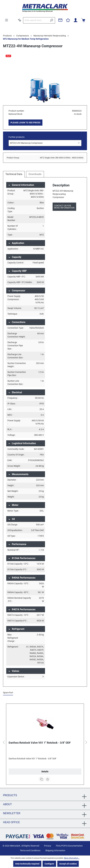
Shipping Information (55, 850)
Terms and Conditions (30, 850)
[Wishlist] (68, 20)
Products (10, 795)
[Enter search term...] (36, 20)
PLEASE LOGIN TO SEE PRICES (25, 123)
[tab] (14, 174)
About (7, 804)
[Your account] (76, 20)
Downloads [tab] (35, 174)
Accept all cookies (68, 864)
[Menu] (7, 20)
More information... (72, 858)
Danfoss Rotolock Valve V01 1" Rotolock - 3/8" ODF (40, 743)
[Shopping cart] (83, 20)
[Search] (51, 20)
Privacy (48, 846)
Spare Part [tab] (8, 693)
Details (45, 772)
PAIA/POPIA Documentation (69, 846)
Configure (49, 864)
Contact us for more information (64, 207)
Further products (16, 137)
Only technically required (27, 864)
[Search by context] (20, 20)
